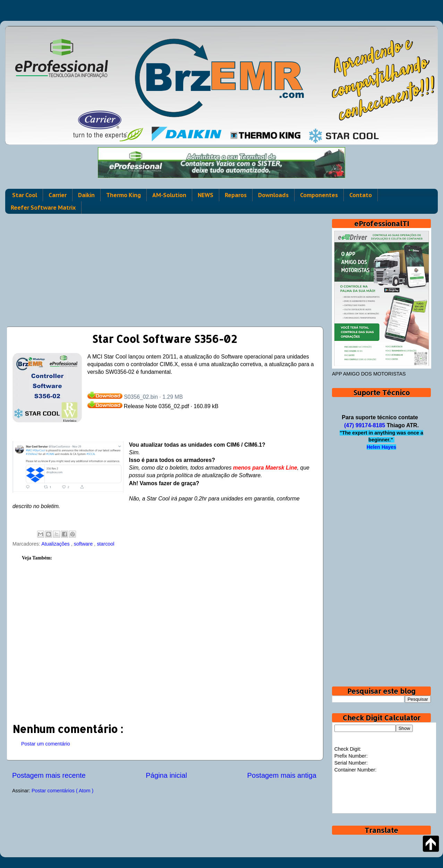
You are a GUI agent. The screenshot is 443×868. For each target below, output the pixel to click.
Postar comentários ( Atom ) (62, 791)
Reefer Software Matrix (43, 208)
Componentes (319, 195)
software (84, 544)
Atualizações (56, 544)
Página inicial (166, 775)
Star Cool (25, 195)
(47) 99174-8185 (365, 425)
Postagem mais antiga (282, 775)
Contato (361, 195)
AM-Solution (169, 195)
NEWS (206, 195)
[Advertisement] (164, 268)
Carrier (58, 195)
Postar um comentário (46, 744)
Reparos (236, 195)
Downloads (273, 195)
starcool (105, 544)
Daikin (86, 195)
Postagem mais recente (49, 775)
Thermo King (123, 195)
